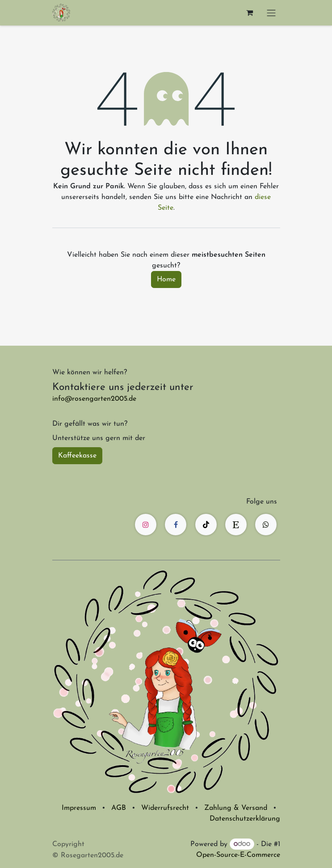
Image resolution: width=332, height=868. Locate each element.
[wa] (266, 525)
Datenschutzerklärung (245, 819)
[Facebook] (176, 525)
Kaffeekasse (77, 456)
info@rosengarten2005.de (94, 399)
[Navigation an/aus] (271, 13)
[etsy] (236, 525)
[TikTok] (206, 525)
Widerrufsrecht (165, 808)
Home (166, 279)
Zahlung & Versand (236, 808)
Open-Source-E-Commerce (238, 855)
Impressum (79, 808)
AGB (119, 808)
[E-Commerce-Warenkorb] (250, 13)
